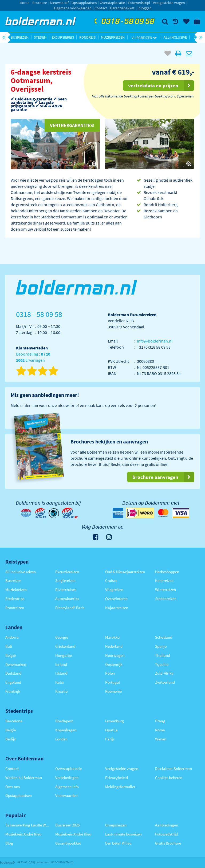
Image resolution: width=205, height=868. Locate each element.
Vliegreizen (144, 38)
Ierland (61, 664)
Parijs (110, 739)
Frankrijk (13, 691)
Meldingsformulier (120, 787)
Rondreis (87, 37)
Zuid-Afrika (164, 673)
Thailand (163, 655)
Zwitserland (165, 682)
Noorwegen (115, 655)
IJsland (61, 673)
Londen (61, 739)
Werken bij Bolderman (24, 778)
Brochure (40, 3)
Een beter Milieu (118, 843)
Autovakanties (67, 599)
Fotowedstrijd (139, 3)
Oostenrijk (114, 664)
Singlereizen (65, 580)
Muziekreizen (113, 37)
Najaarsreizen (117, 608)
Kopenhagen (66, 730)
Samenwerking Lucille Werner (28, 825)
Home (25, 3)
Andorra (12, 637)
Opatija (111, 730)
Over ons (13, 787)
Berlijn (11, 739)
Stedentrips (15, 599)
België (11, 655)
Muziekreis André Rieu (23, 834)
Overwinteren (116, 599)
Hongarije (64, 655)
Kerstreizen (164, 580)
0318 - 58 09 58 (124, 22)
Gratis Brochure (168, 843)
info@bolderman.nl (155, 341)
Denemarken (16, 664)
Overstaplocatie (112, 3)
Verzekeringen (67, 778)
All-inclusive (175, 37)
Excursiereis (63, 37)
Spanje (161, 646)
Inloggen (145, 8)
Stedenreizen (166, 599)
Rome (160, 730)
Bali (9, 646)
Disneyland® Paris (70, 608)
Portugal (113, 682)
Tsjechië (162, 664)
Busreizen (20, 37)
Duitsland (13, 673)
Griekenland (65, 646)
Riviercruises (66, 590)
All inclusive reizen (21, 572)
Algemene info (67, 787)
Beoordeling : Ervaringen (33, 357)
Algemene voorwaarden (72, 8)
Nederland (114, 646)
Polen (110, 673)
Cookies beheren (169, 778)
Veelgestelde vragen (169, 3)
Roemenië (113, 691)
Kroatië (61, 691)
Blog (9, 843)
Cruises (111, 580)
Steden (40, 37)
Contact (101, 8)
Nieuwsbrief (59, 3)
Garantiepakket (122, 8)
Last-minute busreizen (123, 834)
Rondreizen (15, 608)
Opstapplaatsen (84, 3)
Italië (60, 682)
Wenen (161, 739)
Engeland (13, 682)
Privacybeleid (117, 778)
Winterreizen (165, 590)
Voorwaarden (66, 795)
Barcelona (14, 721)
